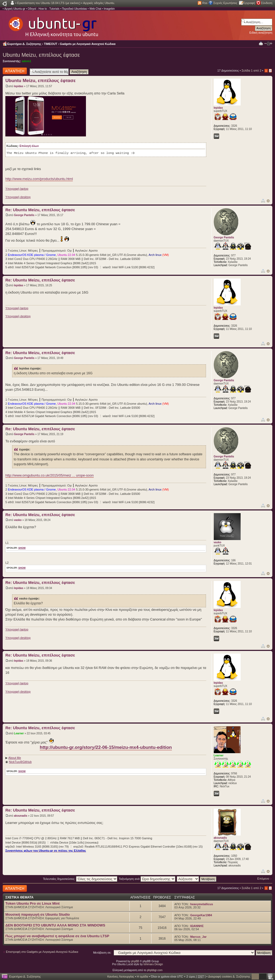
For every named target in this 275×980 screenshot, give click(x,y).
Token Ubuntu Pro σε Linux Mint (32, 903)
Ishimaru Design (153, 964)
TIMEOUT (51, 44)
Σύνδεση (267, 3)
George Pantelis (24, 215)
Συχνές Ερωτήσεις (225, 3)
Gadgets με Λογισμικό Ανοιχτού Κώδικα (88, 44)
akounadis (21, 816)
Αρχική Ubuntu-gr (15, 9)
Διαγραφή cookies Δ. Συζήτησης (229, 977)
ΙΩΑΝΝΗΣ (197, 926)
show (22, 548)
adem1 (26, 61)
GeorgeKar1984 (201, 915)
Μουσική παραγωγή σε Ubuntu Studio (38, 914)
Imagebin (109, 9)
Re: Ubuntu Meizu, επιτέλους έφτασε (40, 210)
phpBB (135, 961)
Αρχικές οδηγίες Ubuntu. (99, 3)
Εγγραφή (249, 3)
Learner (19, 733)
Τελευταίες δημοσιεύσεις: (80, 879)
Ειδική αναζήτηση (261, 33)
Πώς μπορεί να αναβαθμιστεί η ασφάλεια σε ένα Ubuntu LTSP (57, 936)
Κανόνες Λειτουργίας (121, 977)
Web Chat (95, 9)
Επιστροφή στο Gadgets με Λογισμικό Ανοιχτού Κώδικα (42, 952)
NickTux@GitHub (20, 762)
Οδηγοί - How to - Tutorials (44, 9)
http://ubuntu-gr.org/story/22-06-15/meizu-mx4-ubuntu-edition (106, 747)
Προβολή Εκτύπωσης (261, 43)
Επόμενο (263, 879)
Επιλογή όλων (29, 146)
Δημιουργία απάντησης (15, 71)
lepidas (19, 86)
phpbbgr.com (155, 970)
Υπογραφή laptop (17, 189)
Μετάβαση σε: (102, 953)
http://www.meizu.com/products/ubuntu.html (39, 179)
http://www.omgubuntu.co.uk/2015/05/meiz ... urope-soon (50, 475)
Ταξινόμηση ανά (147, 879)
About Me (15, 758)
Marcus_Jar (198, 937)
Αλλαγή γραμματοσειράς (268, 44)
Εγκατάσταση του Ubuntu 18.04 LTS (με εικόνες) (49, 3)
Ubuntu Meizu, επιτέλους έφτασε (41, 55)
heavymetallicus (202, 904)
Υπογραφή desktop (18, 197)
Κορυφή (268, 201)
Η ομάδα (143, 977)
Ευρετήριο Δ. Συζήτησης (24, 44)
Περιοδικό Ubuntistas (74, 9)
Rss (205, 3)
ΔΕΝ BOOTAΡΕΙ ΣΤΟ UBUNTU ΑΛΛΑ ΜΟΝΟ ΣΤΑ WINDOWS (55, 925)
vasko (18, 520)
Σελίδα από (251, 70)
